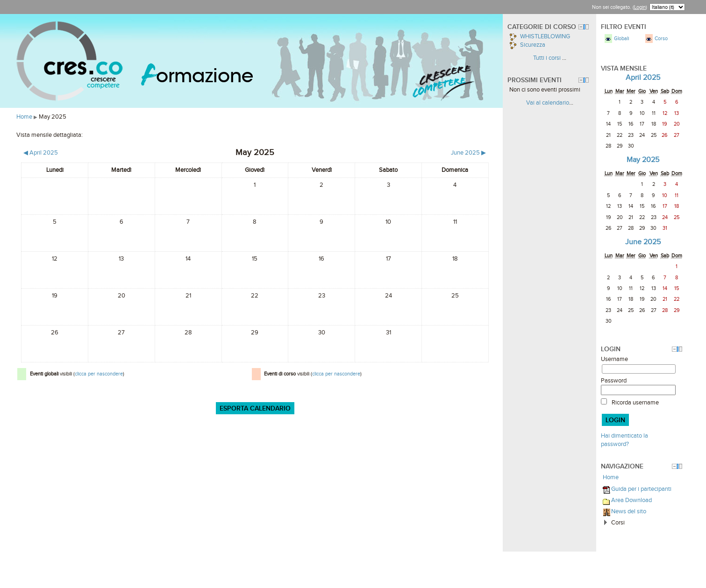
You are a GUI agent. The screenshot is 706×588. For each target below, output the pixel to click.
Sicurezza (527, 45)
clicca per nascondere (99, 374)
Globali (621, 38)
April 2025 (643, 77)
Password (614, 380)
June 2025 (643, 242)
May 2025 (53, 117)
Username (614, 359)
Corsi (618, 522)
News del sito (629, 511)
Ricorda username (635, 402)
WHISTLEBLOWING (540, 36)
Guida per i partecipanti (641, 489)
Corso (661, 38)
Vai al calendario (548, 103)
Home (24, 117)
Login (640, 7)
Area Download (631, 500)
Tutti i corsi (547, 58)
